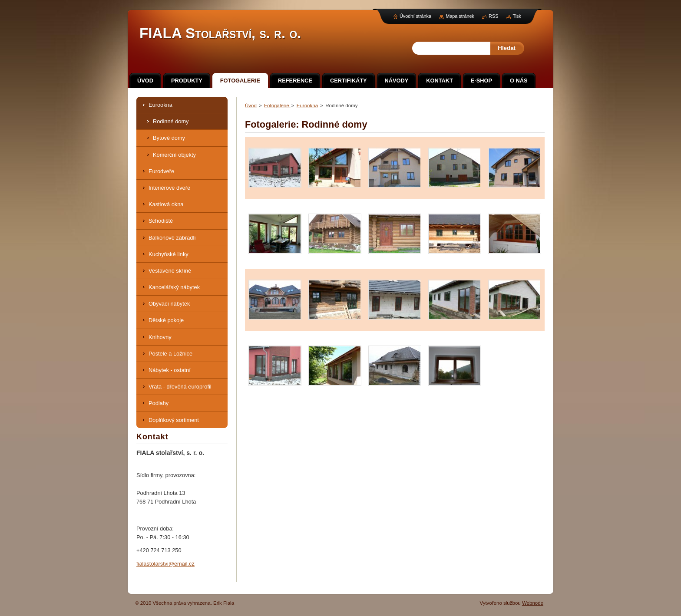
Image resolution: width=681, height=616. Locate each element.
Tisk (517, 16)
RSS (493, 16)
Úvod (251, 105)
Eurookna (307, 105)
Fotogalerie (277, 105)
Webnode (533, 603)
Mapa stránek (460, 16)
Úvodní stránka (415, 16)
